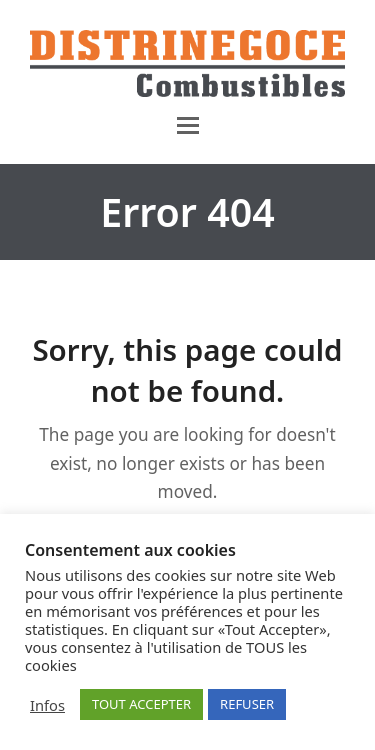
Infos (47, 705)
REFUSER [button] (247, 704)
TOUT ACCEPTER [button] (141, 704)
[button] (188, 125)
